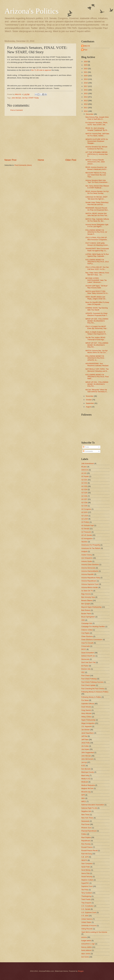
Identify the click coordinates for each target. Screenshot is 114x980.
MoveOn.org (86, 792)
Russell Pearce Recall (89, 850)
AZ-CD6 (84, 496)
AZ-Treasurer (86, 532)
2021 (86, 72)
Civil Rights (85, 633)
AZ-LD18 (85, 516)
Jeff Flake (85, 740)
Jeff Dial (84, 736)
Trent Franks (86, 899)
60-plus (84, 467)
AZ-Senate (85, 529)
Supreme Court (87, 886)
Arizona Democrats (88, 568)
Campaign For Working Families (93, 626)
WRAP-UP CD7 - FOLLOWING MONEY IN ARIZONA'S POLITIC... (97, 345)
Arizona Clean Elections (90, 565)
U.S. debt (85, 916)
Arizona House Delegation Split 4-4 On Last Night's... (97, 226)
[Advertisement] (40, 137)
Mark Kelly (85, 775)
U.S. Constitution (88, 906)
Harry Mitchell (86, 713)
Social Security (87, 877)
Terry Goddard (87, 893)
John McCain (16, 98)
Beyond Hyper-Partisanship (91, 607)
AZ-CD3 (84, 486)
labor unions (86, 954)
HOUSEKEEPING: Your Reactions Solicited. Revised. (97, 364)
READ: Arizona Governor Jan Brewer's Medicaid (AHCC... (97, 168)
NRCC (84, 801)
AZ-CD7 (84, 499)
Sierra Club (85, 873)
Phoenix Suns (86, 828)
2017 (86, 86)
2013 (86, 101)
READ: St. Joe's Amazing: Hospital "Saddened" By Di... (97, 129)
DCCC (84, 649)
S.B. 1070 (85, 857)
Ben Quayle (86, 604)
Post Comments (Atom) (23, 165)
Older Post (71, 160)
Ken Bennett (86, 769)
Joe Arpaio (85, 749)
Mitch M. (87, 46)
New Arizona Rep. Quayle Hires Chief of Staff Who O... (97, 118)
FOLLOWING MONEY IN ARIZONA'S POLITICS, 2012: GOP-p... (97, 262)
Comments (88, 451)
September (90, 403)
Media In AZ (86, 779)
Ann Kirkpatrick (87, 558)
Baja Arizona (86, 594)
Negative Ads (86, 811)
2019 (86, 79)
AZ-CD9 (84, 506)
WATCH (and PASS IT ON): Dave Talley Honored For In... (97, 292)
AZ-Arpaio (85, 476)
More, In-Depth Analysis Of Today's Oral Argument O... (96, 333)
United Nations (87, 919)
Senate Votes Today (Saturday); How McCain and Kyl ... (97, 203)
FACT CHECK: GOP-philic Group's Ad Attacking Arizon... (97, 244)
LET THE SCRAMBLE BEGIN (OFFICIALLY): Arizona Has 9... (97, 154)
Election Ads (86, 669)
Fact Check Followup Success (92, 682)
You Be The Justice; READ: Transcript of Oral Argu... (95, 338)
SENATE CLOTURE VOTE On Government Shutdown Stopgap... (97, 141)
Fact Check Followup (89, 679)
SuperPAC (85, 883)
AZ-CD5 (84, 493)
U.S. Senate (86, 909)
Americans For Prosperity (91, 545)
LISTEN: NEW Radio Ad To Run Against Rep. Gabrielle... (97, 255)
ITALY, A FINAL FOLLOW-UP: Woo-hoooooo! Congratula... (97, 238)
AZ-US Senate (87, 535)
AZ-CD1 (84, 480)
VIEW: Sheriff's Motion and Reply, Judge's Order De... (96, 298)
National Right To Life (89, 808)
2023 (86, 65)
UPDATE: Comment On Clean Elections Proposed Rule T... (97, 314)
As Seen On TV (87, 591)
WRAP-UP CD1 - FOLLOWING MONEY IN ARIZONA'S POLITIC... (97, 384)
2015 (86, 93)
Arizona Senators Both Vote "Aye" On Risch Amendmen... (97, 181)
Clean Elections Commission (92, 640)
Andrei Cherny (87, 555)
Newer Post (10, 160)
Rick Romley (86, 844)
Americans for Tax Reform (91, 548)
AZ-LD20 (85, 519)
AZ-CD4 (84, 489)
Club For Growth (87, 643)
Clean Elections (87, 636)
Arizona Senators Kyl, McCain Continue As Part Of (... (96, 148)
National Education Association (93, 805)
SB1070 (84, 860)
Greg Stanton (86, 710)
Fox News (85, 700)
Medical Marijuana (88, 785)
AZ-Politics (85, 522)
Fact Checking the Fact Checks (93, 689)
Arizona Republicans (89, 581)
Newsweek (85, 821)
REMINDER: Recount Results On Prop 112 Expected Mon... (97, 209)
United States (86, 922)
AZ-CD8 (84, 503)
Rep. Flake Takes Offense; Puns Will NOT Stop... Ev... (97, 274)
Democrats (85, 659)
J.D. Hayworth (87, 726)
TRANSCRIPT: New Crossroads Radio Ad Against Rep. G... (97, 250)
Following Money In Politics (91, 697)
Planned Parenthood (89, 831)
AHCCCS (85, 470)
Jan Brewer (85, 730)
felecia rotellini (87, 947)
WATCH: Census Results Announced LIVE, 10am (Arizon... (95, 162)
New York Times (87, 818)
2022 (86, 69)
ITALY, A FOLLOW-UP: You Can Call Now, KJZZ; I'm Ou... (97, 268)
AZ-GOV (84, 512)
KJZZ (83, 766)
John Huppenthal (88, 752)
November (90, 396)
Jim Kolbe (85, 746)
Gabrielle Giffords (88, 704)
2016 (86, 90)
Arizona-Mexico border (90, 587)
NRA (83, 798)
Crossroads (86, 646)
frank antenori (86, 950)
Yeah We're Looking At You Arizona (94, 932)
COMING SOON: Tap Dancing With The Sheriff (97, 309)
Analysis (84, 551)
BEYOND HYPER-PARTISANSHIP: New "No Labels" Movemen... (96, 280)
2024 (86, 62)
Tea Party (85, 890)
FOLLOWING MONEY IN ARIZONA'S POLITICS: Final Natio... (97, 377)
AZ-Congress (86, 509)
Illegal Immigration (88, 723)
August (89, 407)
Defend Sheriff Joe (88, 656)
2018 (86, 83)
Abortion (84, 542)
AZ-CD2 (84, 483)
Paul (86, 50)
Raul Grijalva (86, 837)
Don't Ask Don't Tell (88, 662)
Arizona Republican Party (91, 578)
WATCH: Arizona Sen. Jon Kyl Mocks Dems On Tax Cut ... (96, 352)
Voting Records (87, 929)
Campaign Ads (87, 623)
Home (41, 160)
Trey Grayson (86, 903)
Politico (84, 834)
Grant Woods (86, 707)
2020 (86, 76)
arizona (84, 937)
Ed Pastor (85, 666)
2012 (86, 104)
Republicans (86, 841)
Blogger (81, 971)
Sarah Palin (86, 867)
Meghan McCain (87, 788)
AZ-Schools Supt (88, 525)
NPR (83, 795)
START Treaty (34, 98)
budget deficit (86, 941)
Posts (86, 447)
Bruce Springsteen (88, 617)
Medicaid (85, 782)
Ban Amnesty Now (88, 597)
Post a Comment (17, 110)
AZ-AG (84, 473)
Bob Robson (86, 610)
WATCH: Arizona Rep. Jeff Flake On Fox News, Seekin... (97, 135)
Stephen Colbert (87, 880)
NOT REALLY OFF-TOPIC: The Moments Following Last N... (97, 370)
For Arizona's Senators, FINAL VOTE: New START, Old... (97, 124)
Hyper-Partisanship (88, 720)
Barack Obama (87, 600)
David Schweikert (88, 653)
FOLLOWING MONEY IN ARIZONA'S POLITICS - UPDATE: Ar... (95, 358)
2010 (86, 111)
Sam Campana (87, 863)
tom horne (85, 957)
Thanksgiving (86, 896)
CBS (83, 620)
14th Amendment (88, 463)
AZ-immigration (87, 538)
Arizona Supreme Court (90, 584)
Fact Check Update (88, 685)
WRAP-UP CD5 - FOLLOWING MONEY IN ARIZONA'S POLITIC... (97, 321)
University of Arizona (89, 926)
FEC (83, 672)
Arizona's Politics (32, 11)
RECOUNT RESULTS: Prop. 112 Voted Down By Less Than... (96, 175)
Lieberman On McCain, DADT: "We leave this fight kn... (97, 198)
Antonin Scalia (87, 561)
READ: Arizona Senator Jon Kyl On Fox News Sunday (97, 192)
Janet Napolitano (88, 733)
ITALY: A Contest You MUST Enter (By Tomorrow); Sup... (97, 327)
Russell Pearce (87, 847)
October (89, 400)
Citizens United (87, 630)
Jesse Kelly (85, 743)
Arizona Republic (88, 574)
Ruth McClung (87, 854)
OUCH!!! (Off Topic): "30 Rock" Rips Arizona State (97, 287)
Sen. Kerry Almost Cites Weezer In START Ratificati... (97, 187)
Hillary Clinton (86, 717)
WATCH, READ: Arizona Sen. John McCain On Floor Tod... (97, 214)
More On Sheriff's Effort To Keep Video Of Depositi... (97, 303)
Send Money (86, 870)
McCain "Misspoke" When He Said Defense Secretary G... (97, 391)
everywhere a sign (88, 944)
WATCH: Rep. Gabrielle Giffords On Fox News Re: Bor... (97, 220)
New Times (85, 815)
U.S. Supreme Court (89, 912)
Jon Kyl (25, 98)
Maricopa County (88, 772)
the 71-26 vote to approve (41, 70)
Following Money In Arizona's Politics (95, 692)
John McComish (87, 759)
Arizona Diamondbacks (90, 571)
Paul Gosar (85, 824)
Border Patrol (86, 614)
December (90, 114)
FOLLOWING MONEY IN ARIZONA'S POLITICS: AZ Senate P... (96, 232)
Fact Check (85, 676)
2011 (86, 108)
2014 (86, 97)
